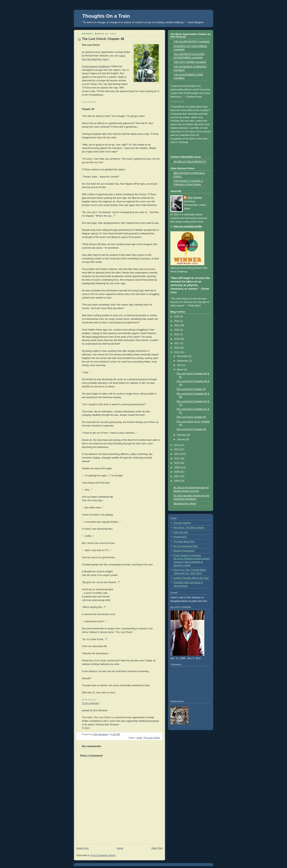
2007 (177, 476)
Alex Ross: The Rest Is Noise (189, 528)
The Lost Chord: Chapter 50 (191, 417)
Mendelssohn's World (185, 504)
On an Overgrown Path (186, 546)
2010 (177, 463)
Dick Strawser (195, 198)
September (183, 361)
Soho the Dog (181, 532)
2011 (177, 458)
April (180, 365)
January (182, 439)
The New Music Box (184, 541)
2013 (177, 449)
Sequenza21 (180, 537)
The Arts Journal (182, 523)
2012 (177, 454)
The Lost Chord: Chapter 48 (191, 429)
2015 (177, 352)
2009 (177, 468)
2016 (177, 348)
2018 (177, 339)
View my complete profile (187, 226)
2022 (177, 325)
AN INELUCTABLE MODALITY (190, 162)
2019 (177, 334)
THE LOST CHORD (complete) (190, 62)
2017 (177, 343)
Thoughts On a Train (106, 16)
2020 (177, 330)
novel (139, 738)
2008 (177, 472)
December (183, 356)
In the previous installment (96, 66)
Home (120, 848)
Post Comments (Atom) (103, 855)
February (182, 435)
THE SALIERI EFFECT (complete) (192, 42)
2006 (177, 481)
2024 (177, 321)
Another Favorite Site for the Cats (191, 578)
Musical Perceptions (184, 551)
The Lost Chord (152, 738)
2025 (177, 317)
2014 (177, 445)
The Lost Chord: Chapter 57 (191, 389)
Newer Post (82, 848)
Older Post (157, 848)
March (181, 370)
